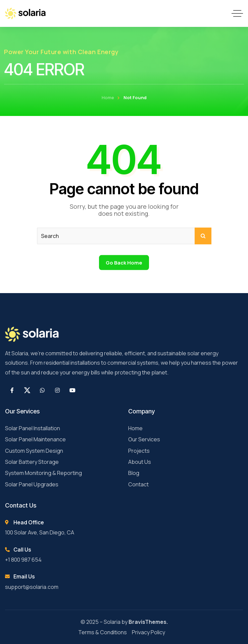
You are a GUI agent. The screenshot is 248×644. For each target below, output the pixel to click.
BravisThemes (147, 622)
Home (108, 97)
